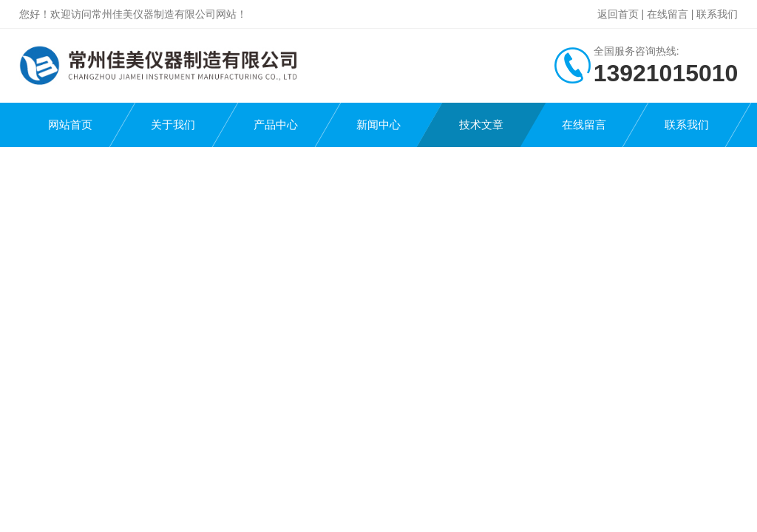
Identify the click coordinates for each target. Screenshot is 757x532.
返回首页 (618, 14)
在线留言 (668, 14)
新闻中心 (378, 125)
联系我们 (717, 14)
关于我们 (173, 125)
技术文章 (481, 125)
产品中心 (276, 125)
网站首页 (70, 125)
